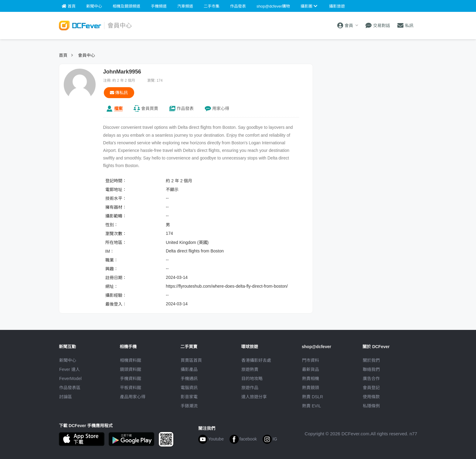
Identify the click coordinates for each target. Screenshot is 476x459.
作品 (185, 108)
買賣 (150, 108)
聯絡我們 (371, 369)
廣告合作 (371, 379)
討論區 (66, 397)
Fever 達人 (70, 369)
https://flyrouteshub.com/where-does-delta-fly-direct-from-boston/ (227, 286)
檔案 (118, 108)
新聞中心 (68, 360)
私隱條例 (371, 406)
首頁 (63, 55)
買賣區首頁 (191, 360)
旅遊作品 (250, 388)
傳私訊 (119, 93)
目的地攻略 (252, 379)
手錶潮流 (189, 406)
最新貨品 (311, 369)
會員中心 (87, 55)
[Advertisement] (368, 102)
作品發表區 (70, 388)
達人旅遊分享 (254, 397)
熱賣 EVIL (311, 406)
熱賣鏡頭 (311, 388)
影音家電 (189, 397)
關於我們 (371, 360)
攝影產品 (189, 369)
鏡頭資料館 (131, 369)
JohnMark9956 (122, 72)
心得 (221, 108)
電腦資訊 (189, 388)
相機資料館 (131, 360)
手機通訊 (189, 379)
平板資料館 (131, 388)
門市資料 (311, 360)
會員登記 (371, 388)
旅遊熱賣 (250, 369)
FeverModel (70, 379)
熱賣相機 (311, 379)
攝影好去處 (256, 360)
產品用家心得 (133, 397)
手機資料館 (131, 379)
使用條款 (371, 397)
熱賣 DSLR (313, 397)
